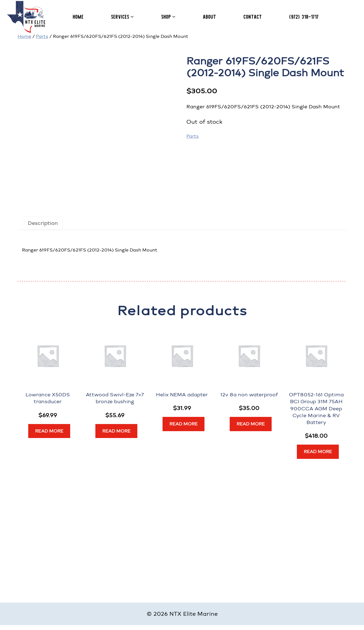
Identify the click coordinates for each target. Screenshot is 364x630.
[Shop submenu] (174, 16)
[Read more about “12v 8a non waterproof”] (251, 424)
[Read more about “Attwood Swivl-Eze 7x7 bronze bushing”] (116, 431)
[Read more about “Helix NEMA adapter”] (184, 424)
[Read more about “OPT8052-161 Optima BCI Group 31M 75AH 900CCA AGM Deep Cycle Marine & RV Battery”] (318, 452)
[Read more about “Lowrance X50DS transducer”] (49, 431)
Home (24, 36)
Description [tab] (43, 223)
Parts (42, 36)
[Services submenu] (132, 16)
